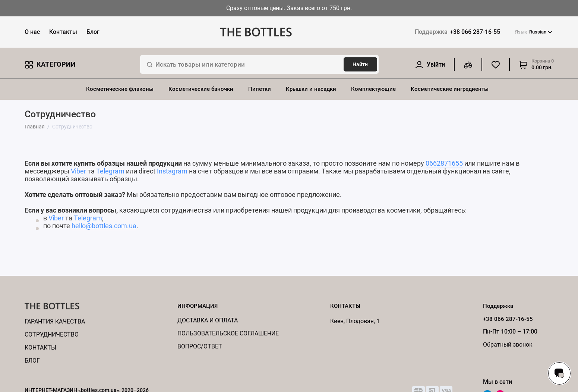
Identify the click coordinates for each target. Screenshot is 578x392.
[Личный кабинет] (430, 65)
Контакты (63, 32)
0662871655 (444, 163)
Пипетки (260, 89)
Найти (360, 64)
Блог (93, 32)
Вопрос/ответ (200, 346)
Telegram (110, 171)
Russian (534, 32)
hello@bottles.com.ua (104, 226)
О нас (32, 32)
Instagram (172, 171)
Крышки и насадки (311, 89)
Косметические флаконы (120, 89)
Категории (50, 65)
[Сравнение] (468, 64)
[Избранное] (496, 64)
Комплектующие (373, 89)
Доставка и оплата (208, 320)
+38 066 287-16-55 (457, 32)
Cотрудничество (52, 334)
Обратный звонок (508, 345)
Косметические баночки (201, 89)
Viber (78, 171)
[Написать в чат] (559, 373)
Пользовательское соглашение (228, 333)
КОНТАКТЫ (40, 348)
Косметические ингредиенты (450, 89)
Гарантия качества (55, 321)
